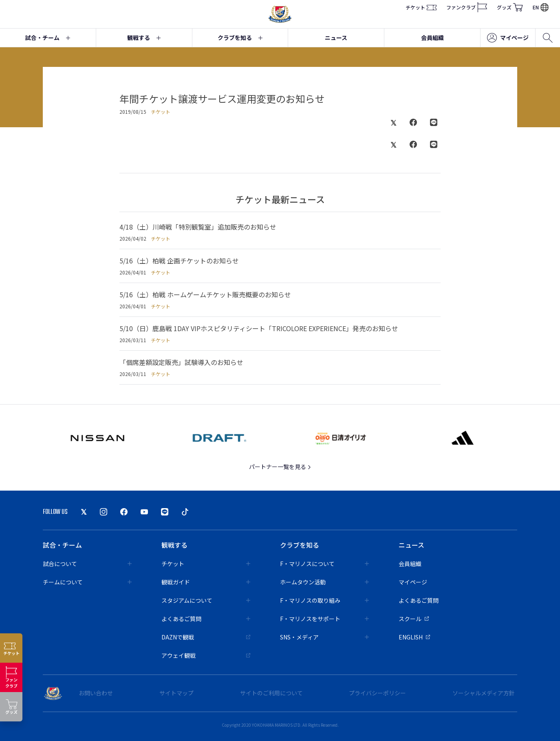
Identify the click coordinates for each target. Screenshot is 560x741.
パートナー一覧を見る (280, 467)
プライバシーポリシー (377, 693)
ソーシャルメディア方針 (484, 693)
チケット (421, 7)
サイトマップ (176, 693)
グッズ (510, 7)
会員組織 (432, 38)
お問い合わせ (96, 693)
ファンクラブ (467, 7)
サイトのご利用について (271, 693)
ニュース (336, 38)
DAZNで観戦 (206, 637)
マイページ (508, 38)
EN (541, 7)
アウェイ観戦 (206, 655)
